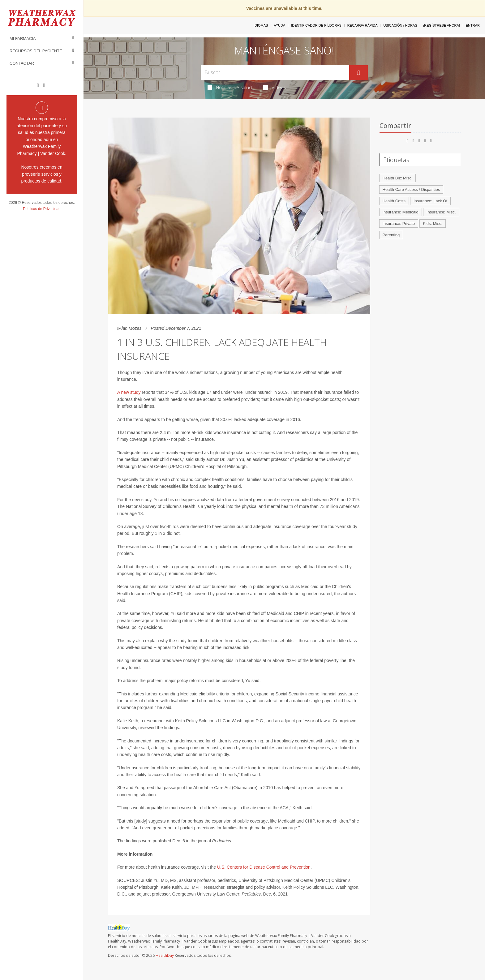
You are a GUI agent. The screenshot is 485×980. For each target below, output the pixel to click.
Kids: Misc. (433, 224)
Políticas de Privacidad (42, 209)
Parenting (391, 235)
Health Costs (394, 201)
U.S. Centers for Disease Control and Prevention (264, 867)
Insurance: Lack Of (430, 201)
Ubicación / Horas (400, 25)
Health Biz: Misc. (398, 178)
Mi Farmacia (23, 39)
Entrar (473, 25)
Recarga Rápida (363, 25)
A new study (129, 392)
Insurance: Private (399, 224)
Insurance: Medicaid (401, 212)
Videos (275, 87)
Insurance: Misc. (441, 212)
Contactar (22, 63)
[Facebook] (38, 85)
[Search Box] (275, 73)
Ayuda (279, 25)
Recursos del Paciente (36, 51)
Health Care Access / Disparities (411, 189)
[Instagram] (44, 85)
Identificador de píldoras (316, 25)
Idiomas (261, 25)
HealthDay (165, 955)
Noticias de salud (230, 87)
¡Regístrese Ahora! (442, 25)
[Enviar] (358, 73)
